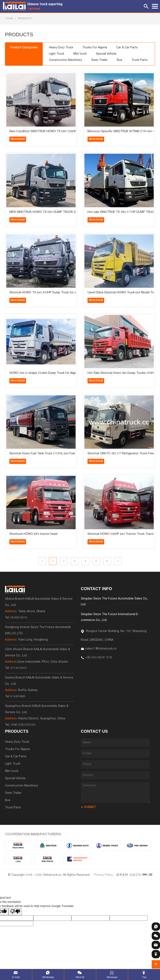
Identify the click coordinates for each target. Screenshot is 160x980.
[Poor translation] (15, 912)
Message (112, 977)
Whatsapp (48, 977)
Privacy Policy (104, 875)
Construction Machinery (66, 60)
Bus (120, 60)
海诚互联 (135, 875)
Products (25, 19)
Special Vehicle (106, 54)
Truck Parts (139, 60)
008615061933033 (23, 725)
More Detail (18, 139)
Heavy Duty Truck (61, 48)
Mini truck (80, 54)
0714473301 (19, 668)
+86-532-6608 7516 (99, 658)
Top (144, 977)
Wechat (80, 977)
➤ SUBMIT (88, 807)
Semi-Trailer (99, 60)
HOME (9, 19)
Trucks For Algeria (95, 48)
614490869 (18, 697)
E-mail (16, 977)
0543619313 (19, 618)
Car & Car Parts (127, 48)
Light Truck (57, 54)
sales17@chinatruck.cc (101, 649)
